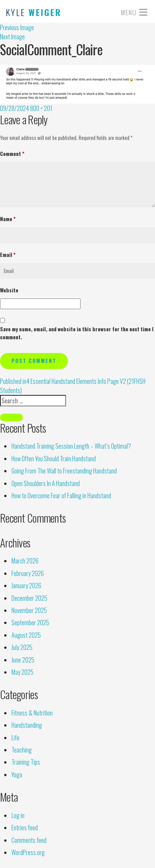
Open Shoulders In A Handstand (46, 483)
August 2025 (26, 635)
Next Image (12, 37)
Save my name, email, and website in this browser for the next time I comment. (77, 333)
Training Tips (26, 762)
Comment (12, 154)
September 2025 (30, 623)
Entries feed (25, 828)
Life (15, 738)
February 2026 (28, 573)
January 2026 (26, 586)
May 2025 (23, 672)
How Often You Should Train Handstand (54, 459)
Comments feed (29, 840)
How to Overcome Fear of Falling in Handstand (61, 496)
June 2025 (23, 660)
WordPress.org (28, 852)
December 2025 (29, 598)
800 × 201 (41, 108)
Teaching (22, 750)
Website (9, 290)
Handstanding (27, 725)
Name (8, 219)
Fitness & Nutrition (32, 713)
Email (8, 255)
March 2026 (25, 561)
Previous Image (17, 27)
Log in (18, 815)
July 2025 (22, 647)
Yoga (17, 775)
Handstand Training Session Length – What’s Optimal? (71, 446)
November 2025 (29, 610)
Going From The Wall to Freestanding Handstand (64, 471)
